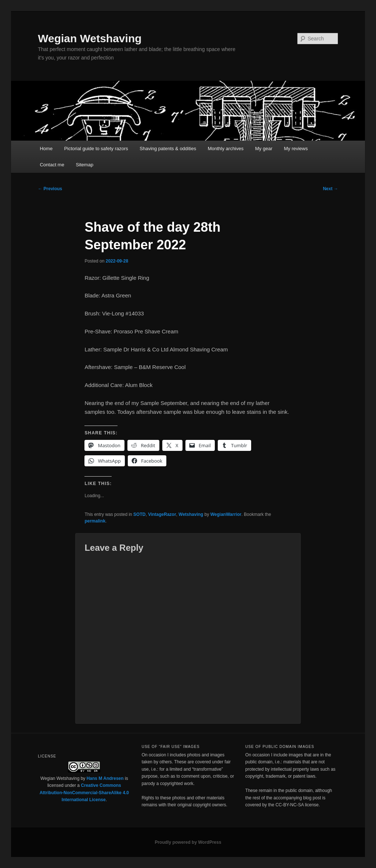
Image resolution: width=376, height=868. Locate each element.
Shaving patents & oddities (168, 149)
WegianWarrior (226, 514)
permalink (95, 521)
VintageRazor (162, 514)
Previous (50, 189)
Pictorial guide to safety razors (96, 149)
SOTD (139, 514)
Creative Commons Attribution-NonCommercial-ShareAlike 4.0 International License (84, 793)
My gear (264, 149)
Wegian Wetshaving (90, 38)
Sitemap (84, 165)
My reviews (296, 149)
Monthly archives (226, 149)
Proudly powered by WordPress (188, 842)
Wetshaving (191, 514)
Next (330, 189)
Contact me (52, 165)
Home (46, 149)
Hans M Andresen (105, 778)
